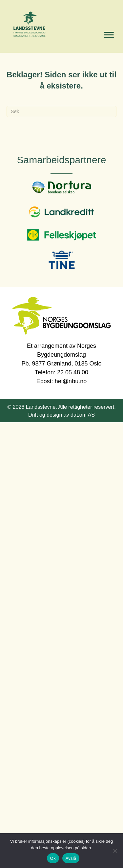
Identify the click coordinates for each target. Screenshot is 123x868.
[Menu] (109, 35)
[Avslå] (115, 851)
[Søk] (61, 111)
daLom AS (83, 415)
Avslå (71, 858)
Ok (53, 858)
